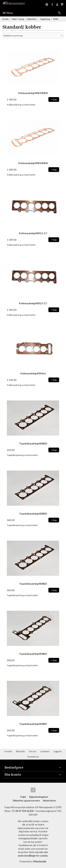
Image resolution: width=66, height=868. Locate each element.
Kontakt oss (33, 757)
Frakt (23, 797)
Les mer (40, 852)
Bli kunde (20, 751)
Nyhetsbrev (49, 800)
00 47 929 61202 (25, 811)
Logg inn (58, 751)
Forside (5, 19)
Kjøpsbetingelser (39, 797)
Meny (8, 13)
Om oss (33, 751)
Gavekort (45, 751)
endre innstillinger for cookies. (33, 856)
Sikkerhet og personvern (26, 800)
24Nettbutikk (40, 861)
